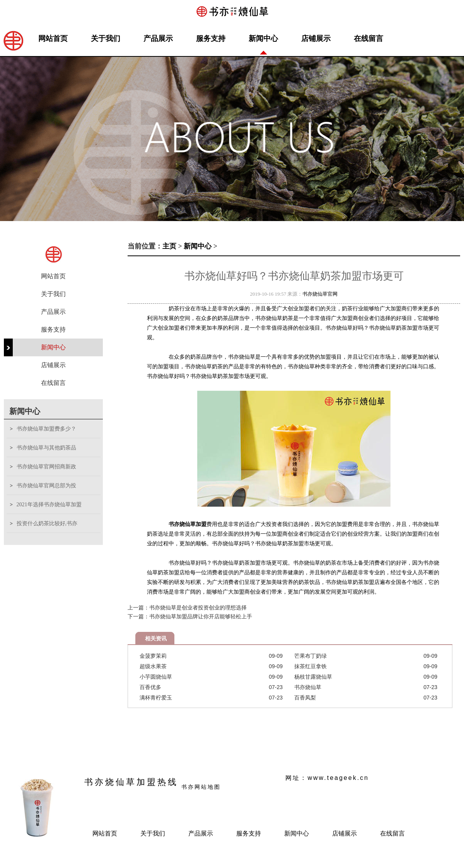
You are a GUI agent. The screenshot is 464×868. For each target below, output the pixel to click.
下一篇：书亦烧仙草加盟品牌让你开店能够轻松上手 (190, 616)
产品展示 (158, 38)
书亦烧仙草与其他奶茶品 (46, 448)
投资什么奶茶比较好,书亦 (47, 523)
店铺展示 (316, 38)
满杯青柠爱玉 (156, 698)
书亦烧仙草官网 (320, 294)
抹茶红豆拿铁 (310, 666)
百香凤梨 (305, 698)
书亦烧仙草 (308, 687)
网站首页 (53, 38)
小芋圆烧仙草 (156, 677)
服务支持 (211, 38)
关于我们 (106, 38)
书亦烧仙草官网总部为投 (46, 486)
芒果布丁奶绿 (310, 656)
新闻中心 (263, 38)
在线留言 (368, 38)
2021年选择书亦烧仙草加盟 (49, 505)
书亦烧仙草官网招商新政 (46, 467)
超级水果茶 (153, 666)
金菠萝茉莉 (153, 656)
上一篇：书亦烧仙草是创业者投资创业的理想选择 (187, 608)
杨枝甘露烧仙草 (313, 677)
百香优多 (150, 687)
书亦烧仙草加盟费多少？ (46, 429)
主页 (169, 246)
